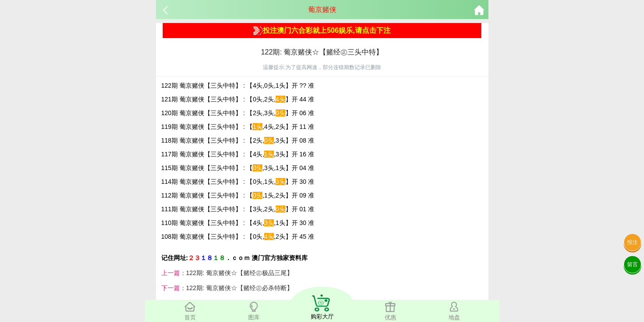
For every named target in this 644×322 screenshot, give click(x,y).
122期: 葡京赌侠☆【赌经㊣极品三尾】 (240, 273)
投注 (632, 242)
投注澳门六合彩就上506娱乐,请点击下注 (322, 31)
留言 (632, 264)
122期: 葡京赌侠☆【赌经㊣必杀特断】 (240, 288)
